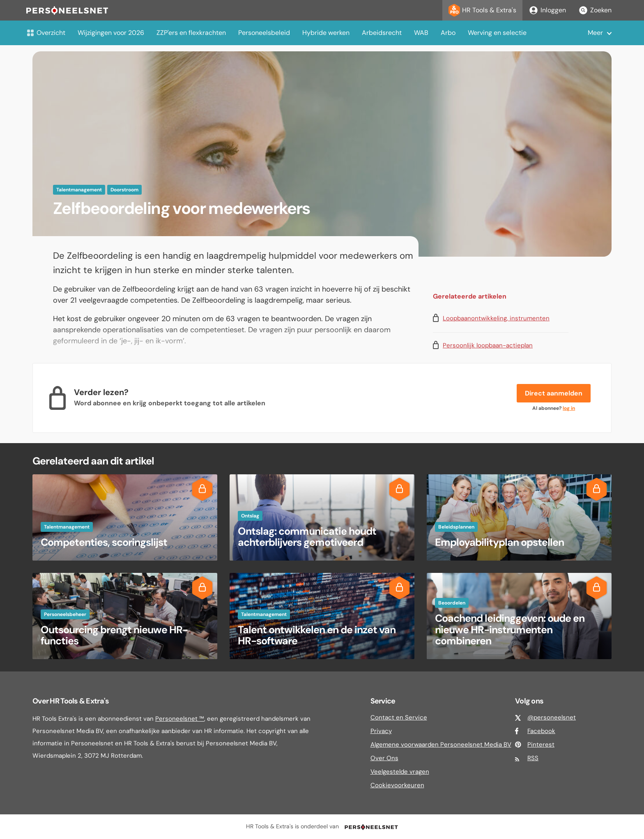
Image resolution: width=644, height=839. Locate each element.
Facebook (541, 731)
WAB (421, 33)
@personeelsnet (552, 717)
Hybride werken (326, 33)
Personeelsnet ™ (180, 719)
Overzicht (46, 33)
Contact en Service (399, 717)
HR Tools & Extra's (482, 10)
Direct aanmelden (554, 393)
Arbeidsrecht (382, 33)
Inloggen (547, 10)
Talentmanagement (79, 190)
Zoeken (595, 10)
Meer (595, 33)
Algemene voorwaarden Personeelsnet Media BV (441, 745)
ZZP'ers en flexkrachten (191, 33)
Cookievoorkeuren (397, 785)
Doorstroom (124, 190)
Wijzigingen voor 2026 (111, 33)
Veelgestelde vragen (400, 772)
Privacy (381, 731)
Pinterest (541, 745)
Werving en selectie (497, 33)
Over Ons (384, 758)
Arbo (448, 33)
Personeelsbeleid (264, 33)
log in (569, 408)
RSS (533, 758)
